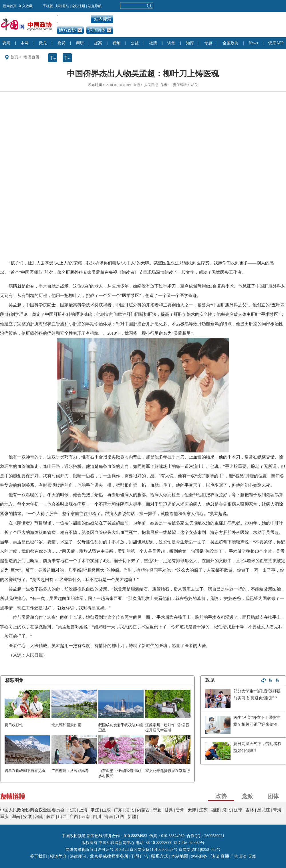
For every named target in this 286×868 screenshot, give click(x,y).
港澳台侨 (31, 57)
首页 (14, 57)
